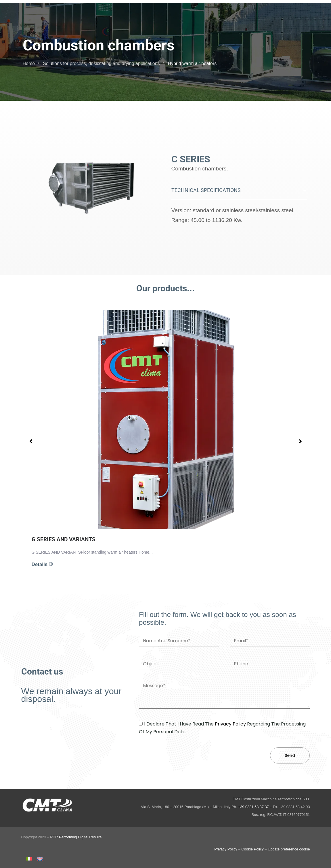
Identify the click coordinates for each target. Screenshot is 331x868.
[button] (239, 190)
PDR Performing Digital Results (76, 837)
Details (40, 564)
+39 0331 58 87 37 (253, 807)
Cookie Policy (252, 849)
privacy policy (230, 724)
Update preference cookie (289, 849)
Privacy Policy (226, 849)
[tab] (239, 190)
